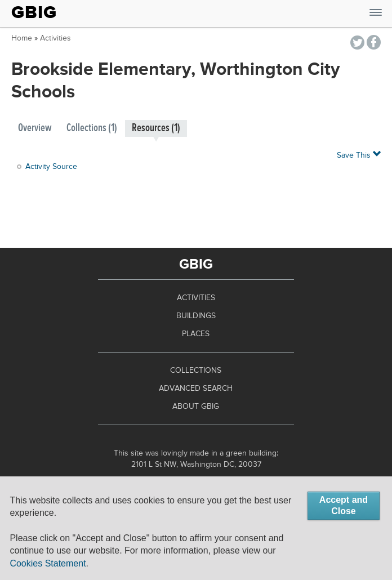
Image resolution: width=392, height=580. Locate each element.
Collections (196, 371)
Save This (359, 155)
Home (22, 38)
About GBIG (196, 407)
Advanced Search (196, 389)
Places (196, 334)
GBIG (34, 12)
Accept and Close (344, 505)
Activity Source (51, 167)
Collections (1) (92, 128)
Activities (55, 38)
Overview (35, 128)
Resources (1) (156, 128)
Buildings (196, 316)
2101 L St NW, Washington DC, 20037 (196, 465)
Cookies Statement (48, 563)
